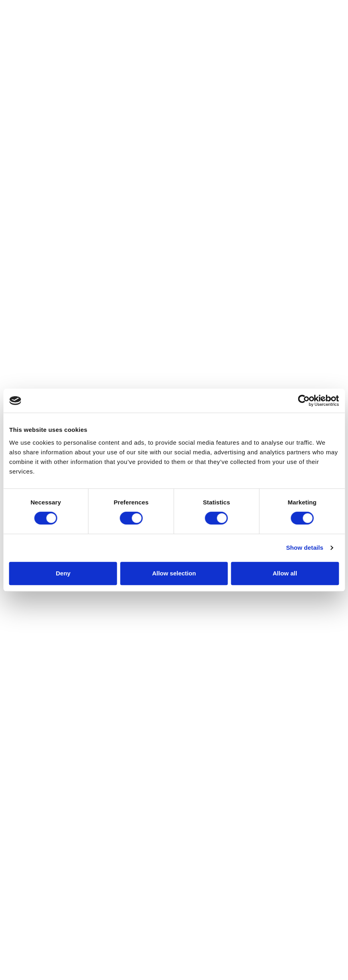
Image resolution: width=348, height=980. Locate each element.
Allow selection (174, 573)
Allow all (285, 573)
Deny (63, 573)
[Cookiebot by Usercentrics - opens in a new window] (304, 401)
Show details (305, 548)
